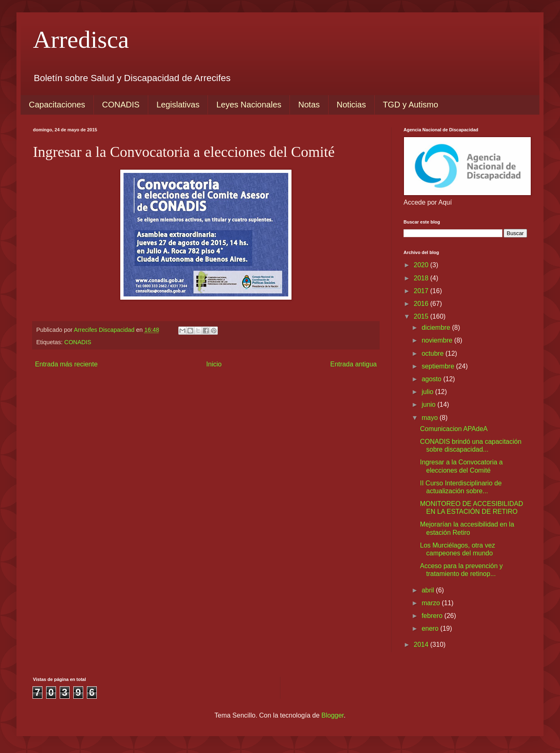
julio (428, 392)
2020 (422, 265)
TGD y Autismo (411, 105)
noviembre (438, 340)
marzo (432, 603)
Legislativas (178, 105)
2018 (422, 278)
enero (431, 628)
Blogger (333, 715)
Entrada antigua (353, 364)
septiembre (439, 366)
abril (429, 590)
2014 (422, 645)
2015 (422, 316)
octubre (434, 353)
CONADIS (121, 105)
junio (429, 404)
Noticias (351, 105)
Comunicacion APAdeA (454, 429)
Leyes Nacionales (249, 105)
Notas (309, 105)
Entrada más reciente (66, 364)
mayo (431, 418)
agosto (432, 379)
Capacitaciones (57, 105)
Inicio (214, 364)
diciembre (437, 328)
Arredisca (81, 40)
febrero (433, 616)
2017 (422, 291)
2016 (422, 304)
